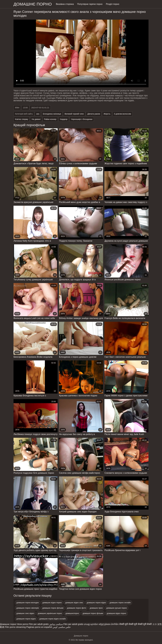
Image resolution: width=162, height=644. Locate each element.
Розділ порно (113, 4)
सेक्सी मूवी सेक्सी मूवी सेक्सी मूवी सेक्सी (136, 624)
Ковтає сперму (22, 119)
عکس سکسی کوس (62, 627)
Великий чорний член (74, 114)
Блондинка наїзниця (52, 114)
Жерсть (107, 114)
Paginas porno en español (39, 627)
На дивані (36, 119)
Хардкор (64, 119)
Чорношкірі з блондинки (82, 119)
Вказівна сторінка (65, 4)
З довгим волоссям (122, 114)
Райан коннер (50, 119)
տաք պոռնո (91, 624)
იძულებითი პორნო (109, 624)
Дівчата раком (94, 114)
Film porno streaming (15, 627)
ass (38, 114)
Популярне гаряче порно (90, 4)
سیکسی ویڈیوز (56, 624)
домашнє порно (33, 4)
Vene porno (23, 624)
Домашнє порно (8, 624)
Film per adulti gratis (39, 624)
